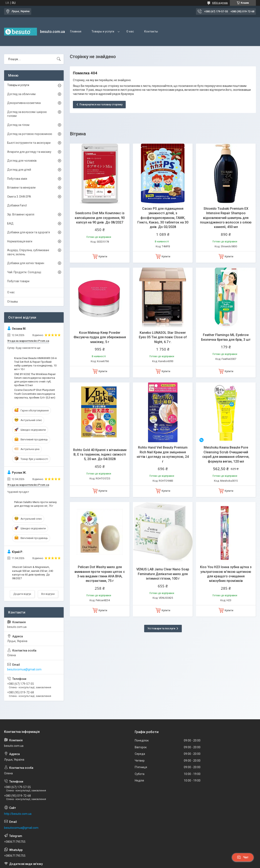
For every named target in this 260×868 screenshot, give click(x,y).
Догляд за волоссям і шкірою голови (27, 114)
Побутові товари (18, 281)
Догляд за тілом (18, 125)
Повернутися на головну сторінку (101, 104)
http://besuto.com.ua (18, 814)
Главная (76, 31)
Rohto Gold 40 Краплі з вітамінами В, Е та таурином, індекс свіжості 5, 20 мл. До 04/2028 (100, 455)
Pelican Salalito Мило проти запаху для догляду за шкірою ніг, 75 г (35, 504)
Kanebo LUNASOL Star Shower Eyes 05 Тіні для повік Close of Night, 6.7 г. (163, 337)
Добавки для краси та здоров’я (29, 232)
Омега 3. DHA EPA (19, 197)
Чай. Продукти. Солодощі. (24, 272)
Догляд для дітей (19, 170)
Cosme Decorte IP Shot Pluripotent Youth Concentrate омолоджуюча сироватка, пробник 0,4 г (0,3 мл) (35, 394)
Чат (243, 857)
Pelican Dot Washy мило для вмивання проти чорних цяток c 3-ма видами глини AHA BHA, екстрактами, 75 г (100, 574)
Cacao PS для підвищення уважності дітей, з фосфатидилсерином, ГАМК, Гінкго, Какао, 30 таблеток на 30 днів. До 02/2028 (163, 218)
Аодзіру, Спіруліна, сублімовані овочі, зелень (28, 252)
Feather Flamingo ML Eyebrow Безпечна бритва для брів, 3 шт (226, 337)
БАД (10, 223)
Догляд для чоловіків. (22, 161)
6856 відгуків (220, 3)
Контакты (151, 31)
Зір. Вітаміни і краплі (21, 214)
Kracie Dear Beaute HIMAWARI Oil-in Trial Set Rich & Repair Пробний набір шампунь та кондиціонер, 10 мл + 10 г (36, 364)
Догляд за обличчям (21, 94)
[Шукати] (59, 59)
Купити (103, 256)
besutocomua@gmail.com (24, 669)
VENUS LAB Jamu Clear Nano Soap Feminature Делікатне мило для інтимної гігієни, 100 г (163, 574)
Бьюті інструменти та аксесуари (29, 143)
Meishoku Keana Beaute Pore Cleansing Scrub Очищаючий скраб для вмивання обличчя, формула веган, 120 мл (226, 454)
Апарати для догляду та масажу (29, 152)
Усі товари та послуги (161, 628)
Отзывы (13, 302)
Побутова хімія (17, 179)
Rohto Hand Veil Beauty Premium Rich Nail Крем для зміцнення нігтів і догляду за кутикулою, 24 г (163, 454)
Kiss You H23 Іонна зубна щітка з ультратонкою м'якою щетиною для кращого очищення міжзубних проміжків (226, 574)
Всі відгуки (48, 594)
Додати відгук (22, 594)
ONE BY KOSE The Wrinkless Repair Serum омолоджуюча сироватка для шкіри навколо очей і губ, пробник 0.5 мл (35, 380)
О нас (130, 31)
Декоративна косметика (24, 103)
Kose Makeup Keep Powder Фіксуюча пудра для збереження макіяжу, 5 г (100, 337)
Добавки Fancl (17, 205)
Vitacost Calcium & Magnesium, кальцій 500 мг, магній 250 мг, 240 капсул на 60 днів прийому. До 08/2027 (33, 573)
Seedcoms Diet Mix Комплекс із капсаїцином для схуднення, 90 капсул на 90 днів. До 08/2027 (100, 218)
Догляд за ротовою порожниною (30, 134)
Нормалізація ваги (20, 241)
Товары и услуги (103, 31)
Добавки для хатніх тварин (26, 263)
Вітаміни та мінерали (21, 188)
